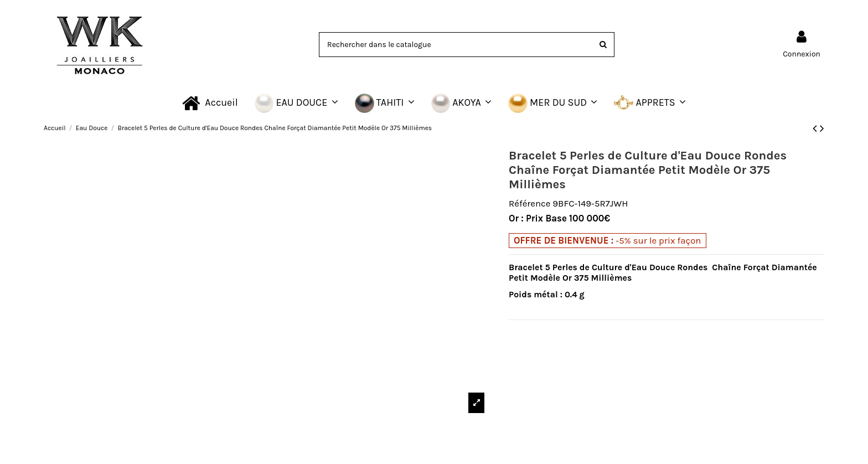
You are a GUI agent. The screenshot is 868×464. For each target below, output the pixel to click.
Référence (529, 203)
